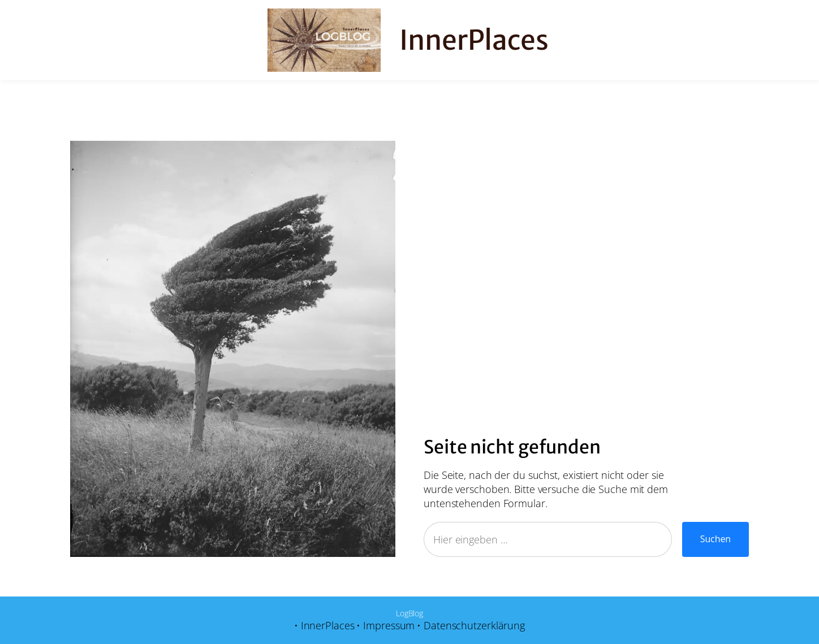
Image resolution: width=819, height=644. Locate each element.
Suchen (715, 539)
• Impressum (385, 625)
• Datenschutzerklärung (471, 625)
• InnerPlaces (324, 625)
